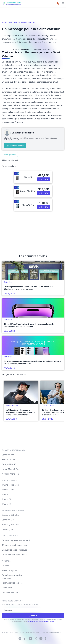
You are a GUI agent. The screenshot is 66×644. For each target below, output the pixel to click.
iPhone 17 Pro (8, 490)
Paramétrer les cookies (12, 583)
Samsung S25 (8, 529)
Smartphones (10, 154)
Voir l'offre (44, 179)
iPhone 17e (7, 499)
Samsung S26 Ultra (11, 515)
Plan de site (7, 588)
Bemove (57, 632)
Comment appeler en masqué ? (16, 540)
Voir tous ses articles (15, 146)
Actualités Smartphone (27, 22)
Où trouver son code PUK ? (14, 555)
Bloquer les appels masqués (15, 550)
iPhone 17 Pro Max (10, 485)
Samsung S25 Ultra (11, 524)
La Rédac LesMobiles (21, 49)
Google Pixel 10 (9, 464)
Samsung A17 (8, 455)
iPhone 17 (6, 494)
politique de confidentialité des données (41, 621)
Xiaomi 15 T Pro (9, 459)
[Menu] (63, 3)
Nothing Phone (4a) (11, 474)
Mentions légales (9, 570)
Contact (5, 566)
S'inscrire (33, 616)
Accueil (4, 22)
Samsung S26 (8, 520)
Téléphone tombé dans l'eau (15, 545)
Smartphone (13, 22)
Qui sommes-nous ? (11, 592)
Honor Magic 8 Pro (11, 469)
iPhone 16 (6, 504)
